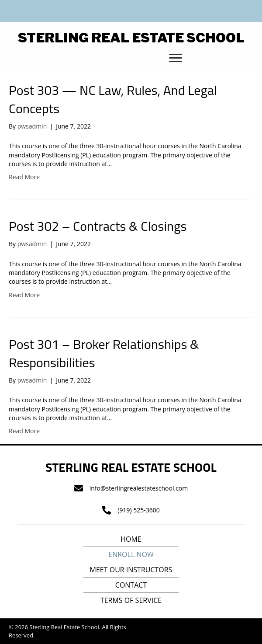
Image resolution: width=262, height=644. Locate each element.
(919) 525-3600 (138, 510)
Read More (24, 177)
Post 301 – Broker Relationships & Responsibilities (104, 353)
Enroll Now (131, 554)
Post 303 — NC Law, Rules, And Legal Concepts (113, 99)
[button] (176, 58)
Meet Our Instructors (131, 570)
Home (131, 539)
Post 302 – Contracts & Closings (98, 226)
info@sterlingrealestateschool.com (139, 488)
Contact (131, 585)
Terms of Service (131, 600)
